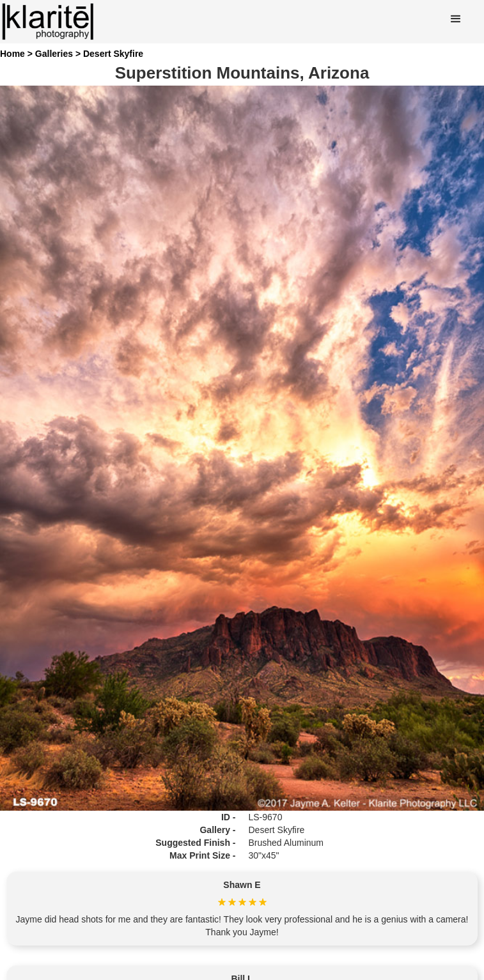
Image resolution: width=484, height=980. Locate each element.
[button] (456, 19)
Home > (18, 54)
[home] (48, 22)
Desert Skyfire (113, 54)
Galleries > (59, 54)
